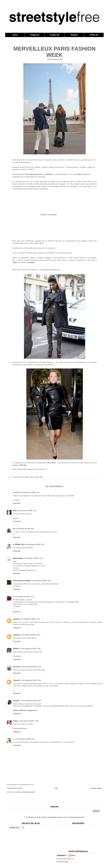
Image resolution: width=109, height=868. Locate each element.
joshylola (16, 619)
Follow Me (94, 35)
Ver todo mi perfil (62, 862)
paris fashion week (27, 477)
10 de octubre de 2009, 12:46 (30, 649)
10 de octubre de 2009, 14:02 (31, 667)
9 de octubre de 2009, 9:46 (35, 545)
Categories (35, 35)
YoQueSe (16, 680)
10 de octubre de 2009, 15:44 (31, 680)
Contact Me (54, 35)
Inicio (56, 788)
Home (15, 35)
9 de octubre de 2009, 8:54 (25, 529)
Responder (17, 503)
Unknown (16, 635)
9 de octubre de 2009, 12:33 (33, 558)
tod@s (79, 174)
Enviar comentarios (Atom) (26, 792)
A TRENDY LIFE (19, 545)
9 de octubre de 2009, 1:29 (30, 493)
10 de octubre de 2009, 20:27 (31, 701)
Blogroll (74, 35)
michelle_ (17, 701)
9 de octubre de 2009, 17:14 (30, 619)
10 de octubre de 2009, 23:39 (28, 721)
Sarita (15, 721)
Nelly (15, 511)
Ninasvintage (18, 558)
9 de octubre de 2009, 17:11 (25, 597)
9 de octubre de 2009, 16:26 (42, 581)
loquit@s (31, 262)
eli (14, 529)
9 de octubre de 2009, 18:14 (30, 635)
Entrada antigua (96, 788)
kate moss (18, 477)
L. (14, 739)
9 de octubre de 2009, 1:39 (27, 511)
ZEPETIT (16, 649)
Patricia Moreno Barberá (22, 581)
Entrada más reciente (15, 788)
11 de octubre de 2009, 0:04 (25, 739)
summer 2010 (38, 477)
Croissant (17, 667)
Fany (73, 855)
